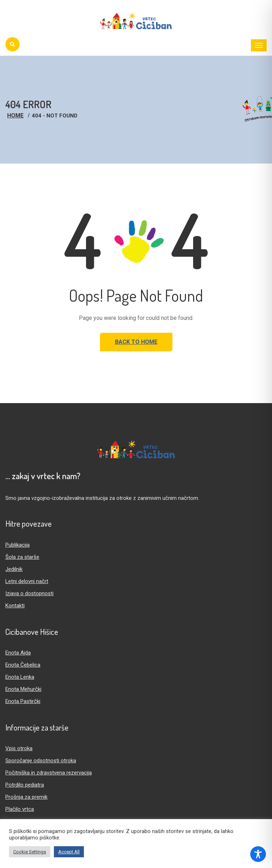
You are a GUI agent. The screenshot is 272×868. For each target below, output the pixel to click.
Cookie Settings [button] (30, 852)
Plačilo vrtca (20, 809)
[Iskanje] (12, 44)
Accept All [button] (69, 852)
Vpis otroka (19, 748)
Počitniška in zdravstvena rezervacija (49, 773)
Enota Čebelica (23, 665)
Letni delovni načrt (27, 581)
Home (15, 116)
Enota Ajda (18, 653)
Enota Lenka (20, 677)
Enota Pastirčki (23, 701)
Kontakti (15, 606)
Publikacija (17, 545)
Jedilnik (14, 569)
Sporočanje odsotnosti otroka (41, 761)
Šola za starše (22, 557)
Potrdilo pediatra (25, 785)
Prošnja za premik (26, 797)
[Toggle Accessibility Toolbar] (258, 854)
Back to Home (136, 342)
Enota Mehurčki (23, 689)
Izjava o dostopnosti (29, 593)
